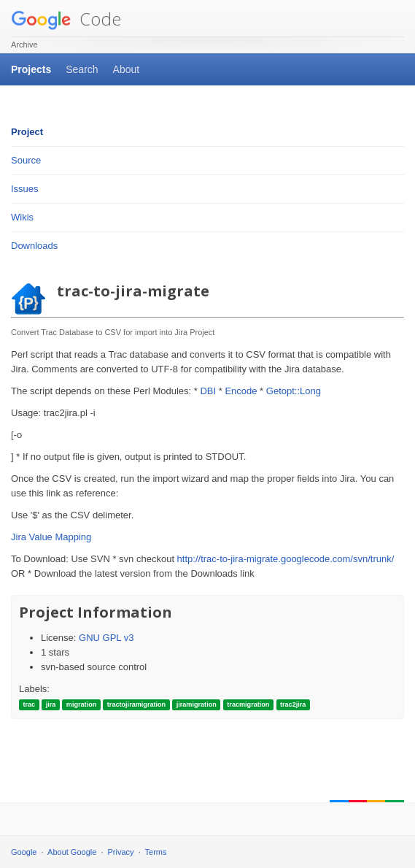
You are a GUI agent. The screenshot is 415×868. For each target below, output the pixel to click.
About (127, 69)
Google (24, 852)
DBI (208, 391)
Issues (25, 189)
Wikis (22, 217)
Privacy (121, 852)
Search (82, 69)
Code (66, 19)
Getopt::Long (294, 391)
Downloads (34, 246)
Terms (156, 852)
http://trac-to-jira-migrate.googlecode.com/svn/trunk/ (286, 559)
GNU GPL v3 (106, 638)
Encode (241, 391)
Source (26, 160)
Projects (31, 69)
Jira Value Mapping (51, 537)
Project (27, 132)
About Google (72, 852)
